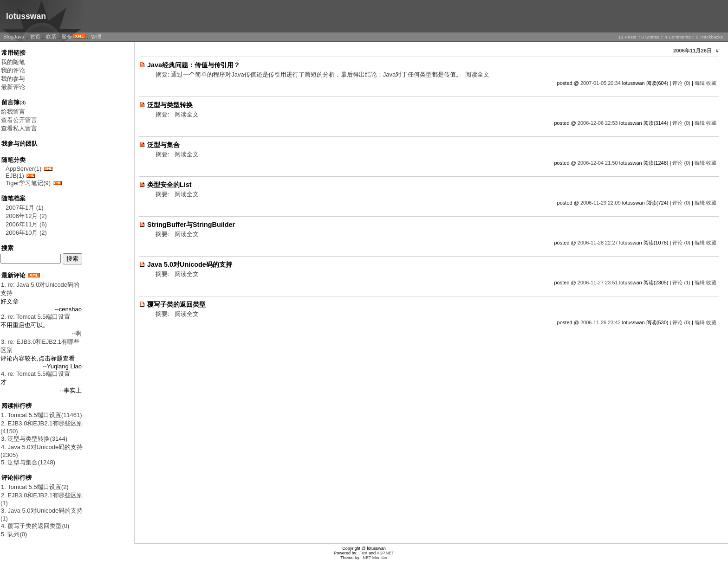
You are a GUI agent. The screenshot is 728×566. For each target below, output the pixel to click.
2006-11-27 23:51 (598, 283)
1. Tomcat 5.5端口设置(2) (35, 487)
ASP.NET (385, 553)
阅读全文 (477, 74)
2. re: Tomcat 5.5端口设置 (36, 317)
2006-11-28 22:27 (598, 243)
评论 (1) (681, 283)
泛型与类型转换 (170, 105)
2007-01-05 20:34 (601, 83)
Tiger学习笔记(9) (28, 183)
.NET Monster (375, 558)
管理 (96, 37)
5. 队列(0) (14, 534)
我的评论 (13, 70)
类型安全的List (169, 185)
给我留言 (13, 112)
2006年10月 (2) (26, 233)
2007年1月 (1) (25, 208)
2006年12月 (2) (26, 216)
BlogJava (14, 37)
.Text (363, 553)
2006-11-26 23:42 (601, 322)
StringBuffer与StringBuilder (191, 225)
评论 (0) (681, 83)
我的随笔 (13, 62)
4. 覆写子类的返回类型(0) (35, 526)
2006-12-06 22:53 (598, 123)
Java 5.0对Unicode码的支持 (190, 264)
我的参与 (13, 79)
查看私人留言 (19, 128)
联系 (51, 37)
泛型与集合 (163, 145)
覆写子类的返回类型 (176, 304)
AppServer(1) (23, 169)
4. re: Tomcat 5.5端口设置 (36, 374)
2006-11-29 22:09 (601, 203)
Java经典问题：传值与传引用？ (194, 65)
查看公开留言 (19, 120)
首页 (35, 37)
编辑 (700, 83)
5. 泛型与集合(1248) (28, 462)
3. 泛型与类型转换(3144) (34, 439)
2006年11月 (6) (26, 224)
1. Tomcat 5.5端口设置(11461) (42, 415)
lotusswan (26, 16)
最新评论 (13, 87)
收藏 (711, 83)
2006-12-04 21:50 (598, 163)
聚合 (67, 37)
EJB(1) (15, 176)
